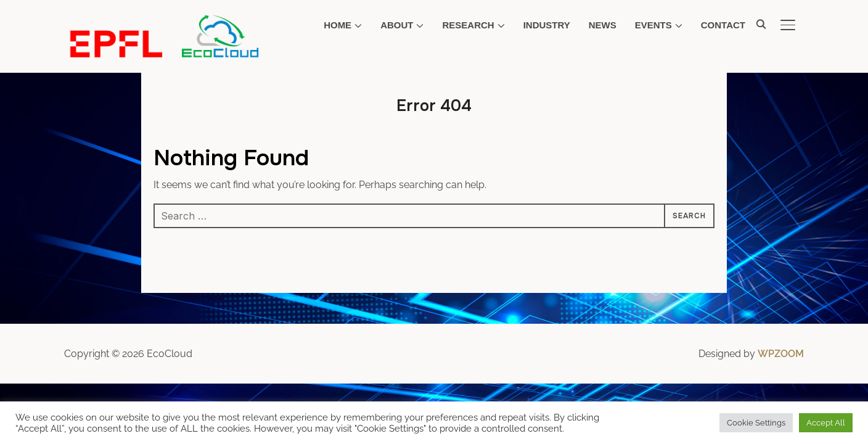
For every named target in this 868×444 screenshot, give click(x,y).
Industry (547, 25)
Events (653, 25)
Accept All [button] (826, 423)
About (397, 25)
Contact (723, 25)
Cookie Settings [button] (756, 423)
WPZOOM (781, 354)
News (603, 25)
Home (338, 25)
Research (468, 25)
